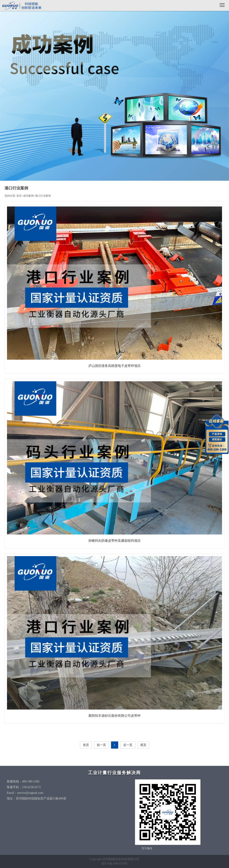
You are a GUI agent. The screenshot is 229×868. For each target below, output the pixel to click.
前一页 (101, 745)
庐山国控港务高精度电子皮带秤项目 (114, 366)
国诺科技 (22, 6)
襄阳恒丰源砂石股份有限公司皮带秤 (114, 716)
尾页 (143, 745)
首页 (19, 196)
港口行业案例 (43, 196)
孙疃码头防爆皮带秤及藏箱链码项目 (114, 541)
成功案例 (28, 196)
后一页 (128, 745)
